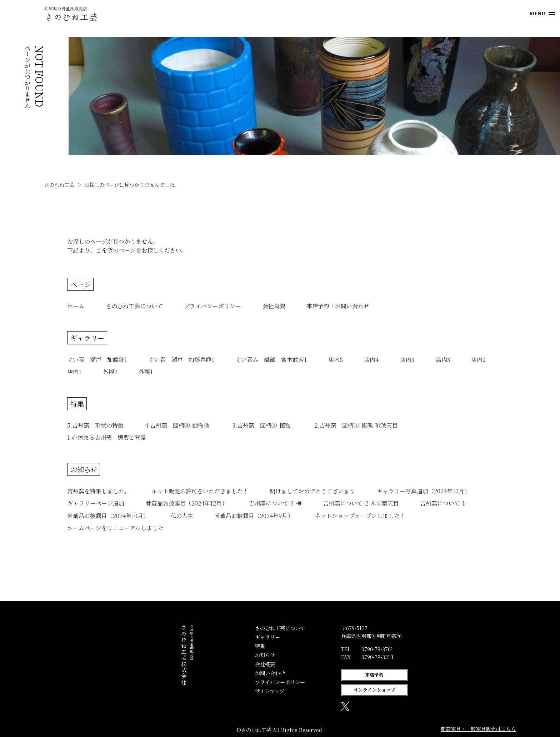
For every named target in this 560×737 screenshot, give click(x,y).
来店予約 (330, 675)
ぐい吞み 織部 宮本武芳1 (271, 360)
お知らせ (84, 469)
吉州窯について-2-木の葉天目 (361, 503)
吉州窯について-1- (444, 503)
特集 (77, 404)
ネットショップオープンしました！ (360, 516)
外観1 (146, 372)
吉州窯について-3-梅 (275, 503)
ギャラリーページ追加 (96, 503)
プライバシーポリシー (212, 306)
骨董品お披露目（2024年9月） (254, 516)
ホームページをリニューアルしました (115, 528)
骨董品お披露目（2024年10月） (108, 516)
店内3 (407, 360)
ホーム (76, 306)
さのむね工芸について (134, 306)
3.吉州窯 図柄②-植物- (263, 425)
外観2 (110, 372)
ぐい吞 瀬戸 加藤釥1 (97, 360)
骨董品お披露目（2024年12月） (187, 503)
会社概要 (274, 306)
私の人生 (182, 516)
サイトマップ (226, 691)
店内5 (336, 360)
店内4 (371, 360)
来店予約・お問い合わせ (338, 306)
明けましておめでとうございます (312, 491)
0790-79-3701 (333, 649)
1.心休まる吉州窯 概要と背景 (107, 437)
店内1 (74, 372)
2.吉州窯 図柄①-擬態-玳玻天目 (359, 425)
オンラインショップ (330, 690)
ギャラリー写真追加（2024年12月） (423, 491)
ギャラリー (87, 338)
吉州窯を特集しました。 (99, 491)
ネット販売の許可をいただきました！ (200, 491)
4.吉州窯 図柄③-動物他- (178, 425)
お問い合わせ (226, 673)
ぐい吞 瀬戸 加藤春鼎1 (181, 360)
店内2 (478, 360)
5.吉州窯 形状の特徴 (95, 425)
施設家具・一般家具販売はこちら (478, 729)
